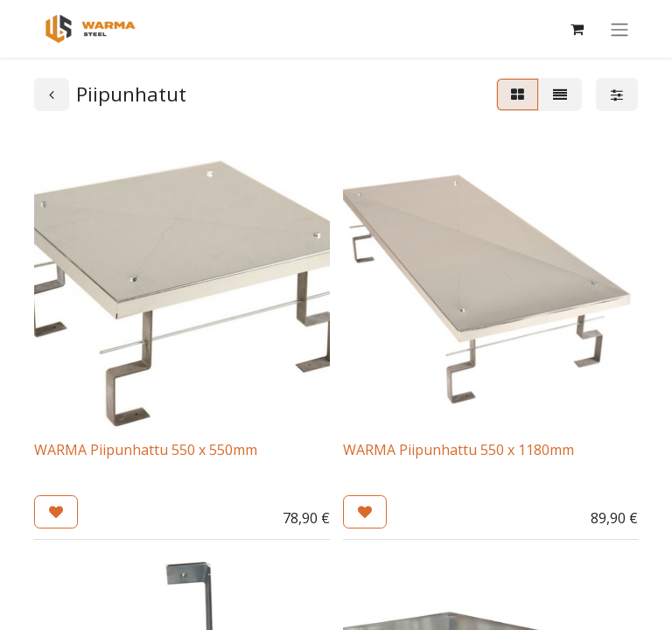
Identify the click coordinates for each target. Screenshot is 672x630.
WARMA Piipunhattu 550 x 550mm (146, 450)
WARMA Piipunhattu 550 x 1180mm (458, 450)
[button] (56, 512)
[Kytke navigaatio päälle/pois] (619, 29)
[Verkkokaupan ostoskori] (577, 29)
